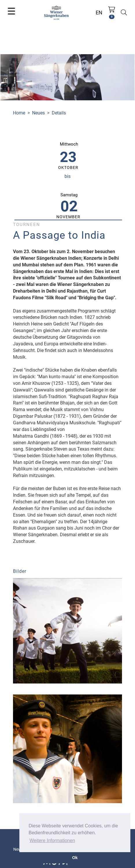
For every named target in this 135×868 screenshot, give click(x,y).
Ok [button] (75, 858)
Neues (38, 113)
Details (59, 113)
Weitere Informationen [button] (52, 840)
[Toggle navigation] (11, 11)
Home (19, 113)
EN (99, 13)
